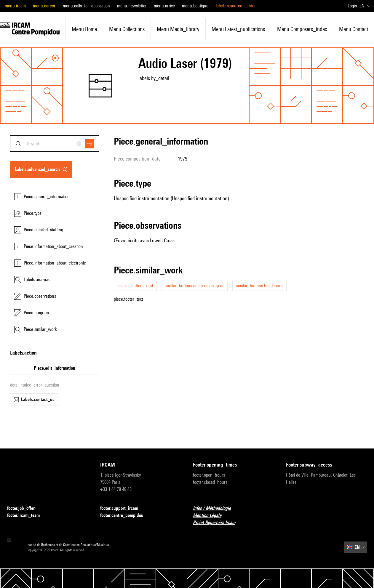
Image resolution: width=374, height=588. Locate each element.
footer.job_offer (24, 508)
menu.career (44, 6)
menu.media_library (178, 29)
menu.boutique (195, 6)
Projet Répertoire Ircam (218, 523)
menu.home (84, 29)
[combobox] (55, 144)
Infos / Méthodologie (215, 508)
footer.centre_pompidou (125, 516)
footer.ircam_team (27, 516)
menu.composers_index (302, 29)
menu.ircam (15, 6)
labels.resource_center (236, 6)
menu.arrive (164, 6)
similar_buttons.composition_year (195, 286)
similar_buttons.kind (135, 286)
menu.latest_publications (238, 29)
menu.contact (354, 29)
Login (352, 6)
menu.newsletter (132, 6)
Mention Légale (211, 516)
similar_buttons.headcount (259, 286)
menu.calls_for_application (86, 6)
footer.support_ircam (123, 508)
